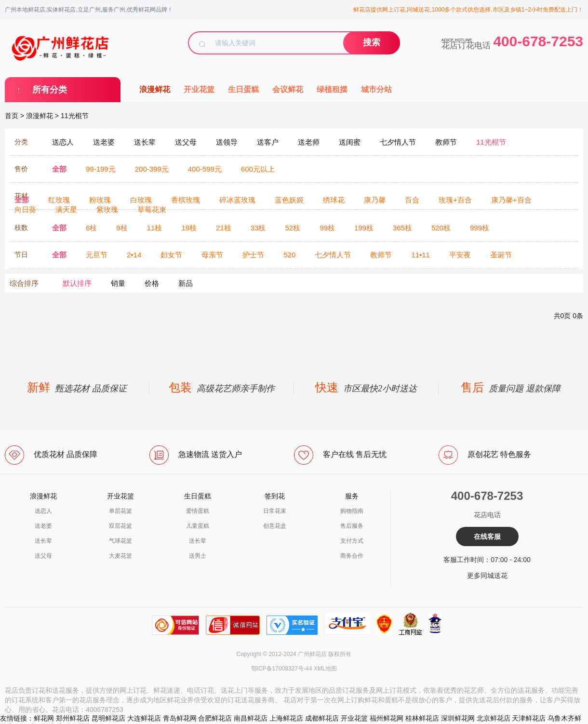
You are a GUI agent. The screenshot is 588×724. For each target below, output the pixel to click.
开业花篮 (199, 89)
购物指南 (352, 511)
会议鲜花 (288, 89)
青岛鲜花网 (180, 718)
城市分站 (376, 89)
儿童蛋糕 (198, 526)
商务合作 (352, 556)
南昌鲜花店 (251, 718)
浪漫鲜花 (155, 89)
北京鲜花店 (494, 718)
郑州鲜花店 (73, 718)
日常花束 (275, 511)
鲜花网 (44, 718)
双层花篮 (120, 526)
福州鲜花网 (387, 718)
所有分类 (50, 90)
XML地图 (326, 669)
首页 (12, 116)
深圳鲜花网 (458, 718)
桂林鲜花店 (422, 718)
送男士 (198, 556)
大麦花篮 (120, 556)
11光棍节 (75, 116)
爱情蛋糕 (198, 511)
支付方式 (352, 541)
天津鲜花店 (529, 718)
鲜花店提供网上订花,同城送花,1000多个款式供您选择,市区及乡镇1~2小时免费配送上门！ (468, 10)
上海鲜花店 (286, 718)
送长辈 (43, 541)
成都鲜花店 (322, 718)
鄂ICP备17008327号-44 (282, 669)
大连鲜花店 (144, 718)
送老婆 (43, 526)
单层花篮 (120, 511)
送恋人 (43, 511)
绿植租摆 (332, 89)
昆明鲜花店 (108, 718)
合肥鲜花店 (215, 718)
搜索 (372, 42)
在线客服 (487, 536)
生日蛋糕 (243, 89)
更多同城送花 (487, 576)
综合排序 (24, 283)
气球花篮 (120, 541)
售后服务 (352, 526)
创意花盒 (275, 526)
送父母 (43, 556)
